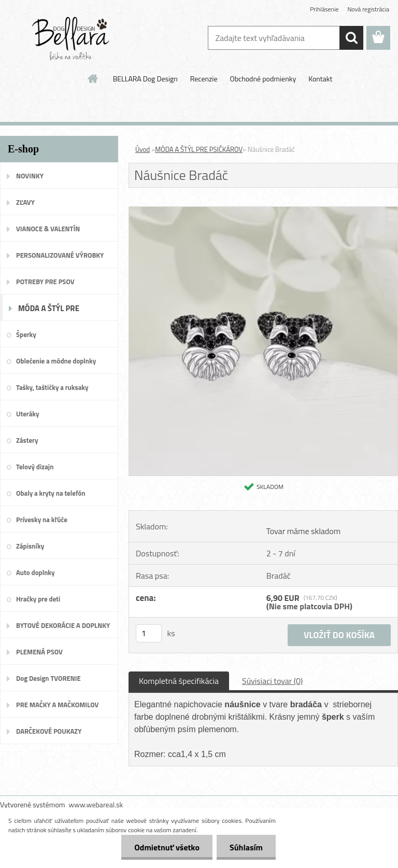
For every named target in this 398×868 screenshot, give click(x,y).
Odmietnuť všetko (167, 847)
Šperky (26, 334)
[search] (351, 38)
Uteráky (28, 414)
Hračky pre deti (38, 599)
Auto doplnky (35, 572)
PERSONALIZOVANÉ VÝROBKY (60, 255)
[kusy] (149, 633)
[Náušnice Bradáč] (263, 211)
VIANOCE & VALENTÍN (48, 229)
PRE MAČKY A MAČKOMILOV (57, 705)
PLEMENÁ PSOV (39, 652)
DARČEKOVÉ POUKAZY (49, 731)
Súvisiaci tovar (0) (272, 681)
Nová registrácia (368, 9)
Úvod (143, 149)
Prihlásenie (324, 9)
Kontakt (320, 79)
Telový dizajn (35, 467)
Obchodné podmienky (263, 79)
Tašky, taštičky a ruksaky (52, 387)
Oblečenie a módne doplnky (56, 361)
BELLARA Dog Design (145, 79)
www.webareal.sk (96, 804)
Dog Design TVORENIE (48, 678)
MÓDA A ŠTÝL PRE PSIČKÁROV (49, 312)
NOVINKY (30, 176)
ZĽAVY (25, 202)
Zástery (27, 440)
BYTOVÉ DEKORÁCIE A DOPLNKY (63, 625)
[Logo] (71, 38)
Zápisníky (30, 546)
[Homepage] (93, 78)
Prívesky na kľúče (42, 520)
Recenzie (204, 79)
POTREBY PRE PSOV (45, 282)
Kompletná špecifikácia (179, 681)
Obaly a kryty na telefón (51, 493)
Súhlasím (246, 847)
